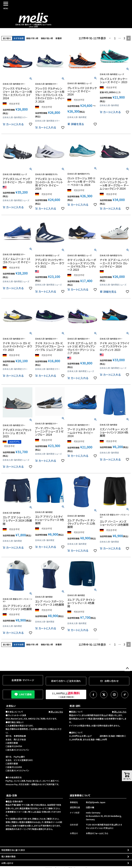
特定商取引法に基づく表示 (13, 850)
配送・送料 (75, 706)
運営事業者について (80, 795)
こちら (41, 819)
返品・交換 (12, 795)
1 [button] (115, 38)
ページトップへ (127, 668)
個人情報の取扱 (8, 856)
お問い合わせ (7, 863)
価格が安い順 (32, 38)
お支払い (11, 706)
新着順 (59, 38)
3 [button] (124, 38)
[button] (110, 38)
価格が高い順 (47, 38)
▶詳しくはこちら (56, 712)
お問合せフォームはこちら (97, 833)
